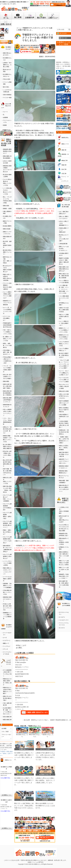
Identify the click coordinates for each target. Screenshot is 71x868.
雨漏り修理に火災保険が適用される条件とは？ (64, 269)
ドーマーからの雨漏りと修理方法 (7, 579)
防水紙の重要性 (7, 226)
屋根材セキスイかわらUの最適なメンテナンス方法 (64, 337)
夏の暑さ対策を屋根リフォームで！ (7, 252)
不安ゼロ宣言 (7, 79)
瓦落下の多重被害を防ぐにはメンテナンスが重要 (64, 403)
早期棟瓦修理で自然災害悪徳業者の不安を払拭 (7, 325)
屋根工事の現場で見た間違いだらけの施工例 (64, 454)
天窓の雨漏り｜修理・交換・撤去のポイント (7, 352)
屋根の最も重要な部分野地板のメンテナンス (7, 400)
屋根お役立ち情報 (64, 391)
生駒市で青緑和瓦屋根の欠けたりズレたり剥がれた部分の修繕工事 (60, 720)
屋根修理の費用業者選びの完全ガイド (7, 151)
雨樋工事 (64, 165)
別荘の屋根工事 (7, 717)
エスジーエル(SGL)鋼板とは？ (7, 318)
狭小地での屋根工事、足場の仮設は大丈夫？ (64, 355)
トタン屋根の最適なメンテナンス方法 (64, 298)
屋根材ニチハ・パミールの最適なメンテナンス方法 (64, 330)
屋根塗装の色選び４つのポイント (7, 599)
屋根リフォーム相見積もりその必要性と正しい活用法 (64, 563)
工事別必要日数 (63, 244)
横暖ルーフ (6, 643)
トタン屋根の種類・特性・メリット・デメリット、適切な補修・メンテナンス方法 (64, 289)
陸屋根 (5, 125)
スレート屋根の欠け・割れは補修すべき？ (64, 323)
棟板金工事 (64, 160)
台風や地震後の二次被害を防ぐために (64, 416)
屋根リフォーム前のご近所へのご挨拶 (64, 569)
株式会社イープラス (22, 667)
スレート (5, 112)
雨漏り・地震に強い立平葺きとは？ (7, 532)
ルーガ (5, 638)
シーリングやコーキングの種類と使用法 (7, 563)
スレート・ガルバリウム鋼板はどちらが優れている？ (64, 373)
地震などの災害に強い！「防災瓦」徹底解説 (64, 448)
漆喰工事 (64, 150)
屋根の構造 (6, 381)
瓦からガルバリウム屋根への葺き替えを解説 (64, 386)
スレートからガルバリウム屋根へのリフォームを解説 (64, 380)
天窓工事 (64, 174)
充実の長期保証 (7, 95)
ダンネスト (62, 628)
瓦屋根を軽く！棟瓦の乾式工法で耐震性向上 (64, 432)
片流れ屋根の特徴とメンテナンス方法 (7, 592)
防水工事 (64, 169)
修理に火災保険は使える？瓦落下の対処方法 (64, 410)
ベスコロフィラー (64, 620)
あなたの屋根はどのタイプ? (6, 106)
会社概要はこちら (7, 795)
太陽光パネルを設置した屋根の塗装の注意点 (64, 310)
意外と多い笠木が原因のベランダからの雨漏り (7, 377)
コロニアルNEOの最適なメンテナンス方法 (64, 344)
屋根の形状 (6, 206)
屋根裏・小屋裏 (7, 209)
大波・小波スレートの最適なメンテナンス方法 (7, 332)
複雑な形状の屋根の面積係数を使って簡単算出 (7, 393)
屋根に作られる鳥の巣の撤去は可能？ (7, 698)
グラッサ (5, 649)
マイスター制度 (7, 98)
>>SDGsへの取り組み (6, 752)
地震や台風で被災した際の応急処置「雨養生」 (7, 386)
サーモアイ (62, 617)
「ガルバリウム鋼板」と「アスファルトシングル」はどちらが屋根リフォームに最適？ (64, 364)
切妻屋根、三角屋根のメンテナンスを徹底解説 (7, 586)
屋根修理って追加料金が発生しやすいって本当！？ (64, 576)
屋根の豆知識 (7, 229)
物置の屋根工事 (7, 720)
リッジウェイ (7, 646)
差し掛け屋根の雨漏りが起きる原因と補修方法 (7, 446)
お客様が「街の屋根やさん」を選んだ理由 (7, 65)
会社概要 (4, 728)
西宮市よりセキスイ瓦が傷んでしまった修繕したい (48, 720)
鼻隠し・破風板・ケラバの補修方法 (7, 345)
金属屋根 (5, 117)
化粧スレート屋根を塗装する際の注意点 (64, 316)
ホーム (19, 28)
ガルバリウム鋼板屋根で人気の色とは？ (7, 556)
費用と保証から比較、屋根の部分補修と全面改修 (64, 276)
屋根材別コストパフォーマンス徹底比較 (7, 303)
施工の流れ (6, 87)
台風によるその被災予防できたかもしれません (64, 396)
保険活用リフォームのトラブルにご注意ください (64, 461)
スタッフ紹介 (5, 732)
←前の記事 (26, 720)
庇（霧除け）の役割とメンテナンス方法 (7, 339)
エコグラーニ (7, 640)
